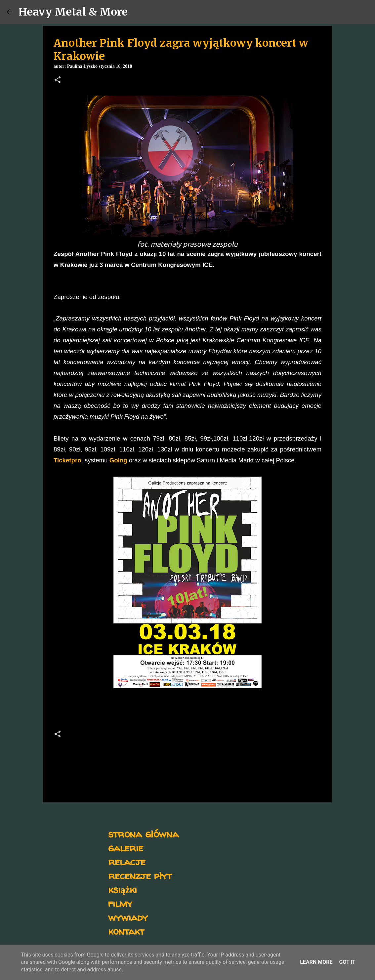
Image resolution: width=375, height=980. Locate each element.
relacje (127, 861)
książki (123, 889)
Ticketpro (67, 460)
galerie (126, 848)
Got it (347, 962)
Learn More (316, 962)
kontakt (126, 931)
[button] (58, 80)
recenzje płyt (140, 875)
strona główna (143, 834)
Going (118, 460)
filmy (120, 903)
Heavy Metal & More (73, 12)
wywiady (128, 917)
